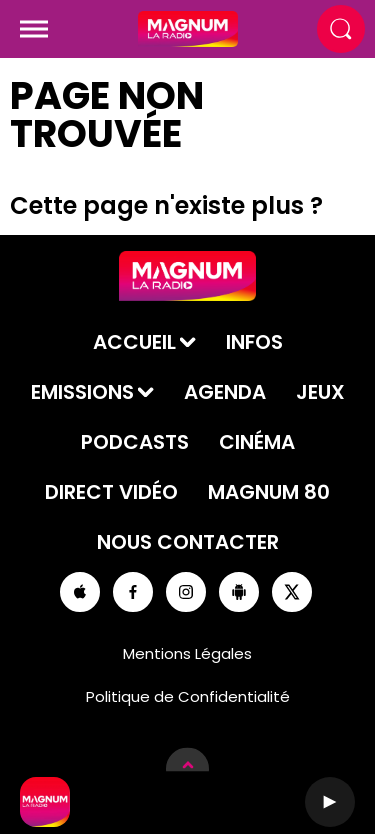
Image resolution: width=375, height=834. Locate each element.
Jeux (320, 392)
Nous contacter (188, 542)
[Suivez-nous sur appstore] (80, 592)
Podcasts (135, 442)
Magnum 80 (269, 492)
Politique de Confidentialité (188, 696)
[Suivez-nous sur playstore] (239, 592)
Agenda (225, 392)
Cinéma (257, 442)
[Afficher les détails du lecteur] (187, 768)
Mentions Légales (187, 653)
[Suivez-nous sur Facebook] (133, 592)
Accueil (134, 342)
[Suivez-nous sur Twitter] (292, 592)
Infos (254, 342)
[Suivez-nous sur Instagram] (186, 592)
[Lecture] (330, 802)
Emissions (82, 392)
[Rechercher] (341, 29)
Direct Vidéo (111, 492)
